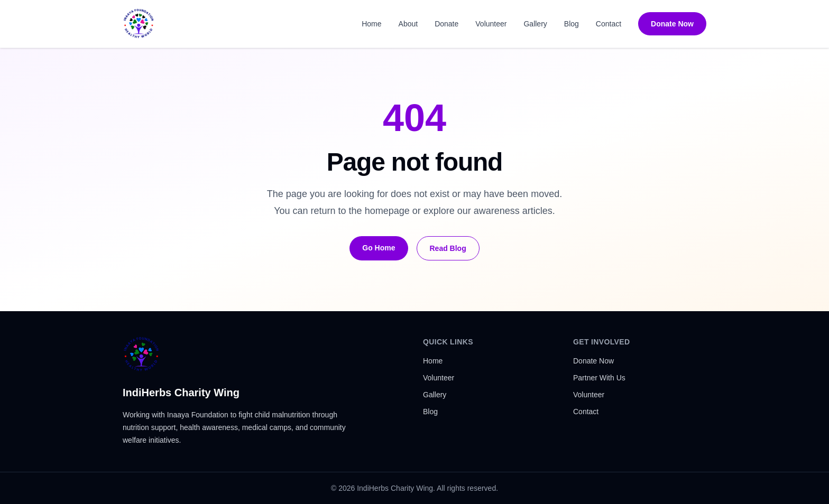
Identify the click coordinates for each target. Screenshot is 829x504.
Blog (572, 24)
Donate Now (672, 24)
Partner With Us (599, 378)
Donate (446, 24)
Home (371, 24)
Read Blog (448, 248)
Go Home (379, 248)
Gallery (535, 24)
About (408, 24)
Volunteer (491, 24)
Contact (609, 24)
